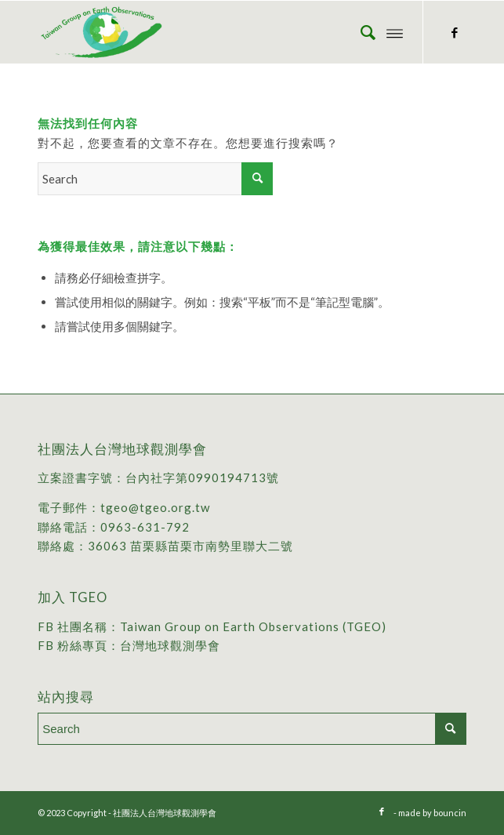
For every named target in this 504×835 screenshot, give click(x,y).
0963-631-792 (145, 527)
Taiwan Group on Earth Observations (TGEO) (253, 626)
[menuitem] (360, 32)
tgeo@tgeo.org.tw (155, 507)
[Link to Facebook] (455, 33)
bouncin (450, 813)
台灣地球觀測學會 (170, 645)
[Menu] (395, 32)
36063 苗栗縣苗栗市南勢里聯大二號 (190, 546)
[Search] (360, 32)
